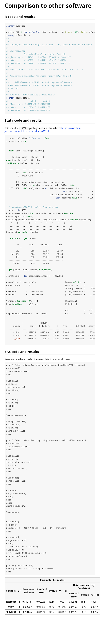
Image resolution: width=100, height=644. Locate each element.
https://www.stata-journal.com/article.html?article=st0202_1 (43, 130)
